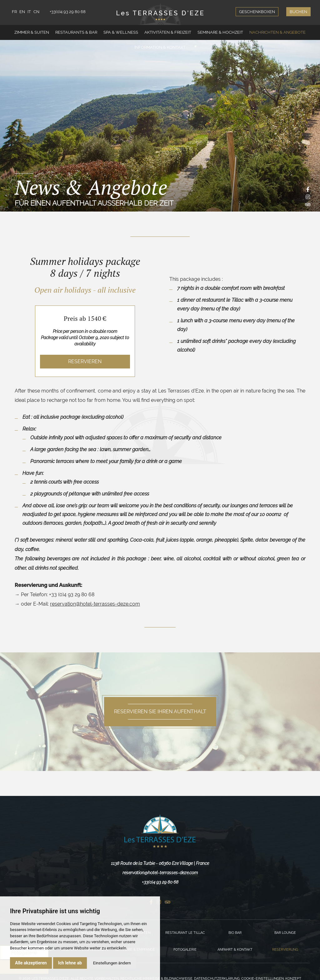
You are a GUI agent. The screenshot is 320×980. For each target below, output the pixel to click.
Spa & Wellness (121, 32)
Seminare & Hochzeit (220, 32)
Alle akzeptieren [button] (31, 963)
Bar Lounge (285, 933)
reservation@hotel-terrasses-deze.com (95, 604)
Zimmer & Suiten (32, 32)
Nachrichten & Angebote (277, 32)
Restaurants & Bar (76, 32)
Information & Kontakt (160, 47)
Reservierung (285, 950)
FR (14, 12)
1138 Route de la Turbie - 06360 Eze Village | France (160, 863)
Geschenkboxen (257, 12)
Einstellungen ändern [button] (112, 963)
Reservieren (85, 361)
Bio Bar (235, 933)
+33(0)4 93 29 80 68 (68, 12)
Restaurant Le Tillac (185, 933)
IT (29, 12)
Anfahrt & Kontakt (235, 950)
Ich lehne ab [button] (70, 963)
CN (36, 12)
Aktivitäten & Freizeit (168, 32)
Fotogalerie (185, 950)
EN (22, 12)
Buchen (298, 12)
